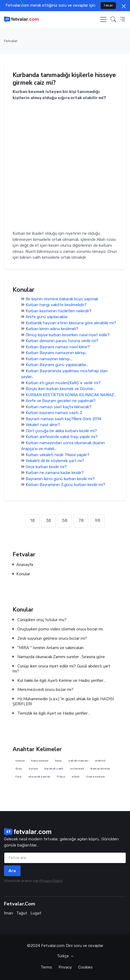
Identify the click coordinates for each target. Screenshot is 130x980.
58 (65, 521)
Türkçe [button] (63, 956)
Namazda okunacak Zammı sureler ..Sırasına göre (59, 657)
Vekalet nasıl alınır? (43, 425)
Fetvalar (11, 41)
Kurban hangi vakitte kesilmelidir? (56, 305)
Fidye (61, 777)
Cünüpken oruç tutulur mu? (40, 620)
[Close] (124, 6)
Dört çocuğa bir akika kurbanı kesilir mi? (61, 431)
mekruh (100, 761)
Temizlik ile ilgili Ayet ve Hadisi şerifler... (51, 713)
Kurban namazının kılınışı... (49, 359)
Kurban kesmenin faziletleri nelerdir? (59, 311)
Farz (19, 777)
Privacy (65, 967)
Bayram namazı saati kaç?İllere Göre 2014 (63, 419)
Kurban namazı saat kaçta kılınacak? (59, 407)
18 (32, 521)
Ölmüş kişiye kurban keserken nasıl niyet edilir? (68, 335)
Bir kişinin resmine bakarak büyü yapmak (62, 299)
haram (34, 769)
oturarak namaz (39, 777)
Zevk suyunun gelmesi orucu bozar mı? (50, 639)
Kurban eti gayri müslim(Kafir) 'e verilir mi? (63, 383)
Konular (21, 574)
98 (97, 521)
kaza (58, 761)
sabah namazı (78, 761)
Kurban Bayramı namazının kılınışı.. (56, 353)
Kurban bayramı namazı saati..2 (54, 413)
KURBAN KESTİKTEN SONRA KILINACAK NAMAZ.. (71, 395)
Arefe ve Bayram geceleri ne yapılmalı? (61, 401)
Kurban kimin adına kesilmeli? (52, 329)
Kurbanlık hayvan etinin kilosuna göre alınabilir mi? (71, 323)
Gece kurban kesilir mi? (46, 467)
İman (9, 913)
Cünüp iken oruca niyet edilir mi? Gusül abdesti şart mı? (61, 669)
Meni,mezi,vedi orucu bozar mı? (43, 690)
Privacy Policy (51, 881)
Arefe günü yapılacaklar (47, 317)
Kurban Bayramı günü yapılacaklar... (57, 365)
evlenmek (77, 769)
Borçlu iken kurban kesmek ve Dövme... (60, 389)
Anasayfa (23, 565)
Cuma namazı (96, 777)
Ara (12, 871)
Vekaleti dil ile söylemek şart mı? (55, 461)
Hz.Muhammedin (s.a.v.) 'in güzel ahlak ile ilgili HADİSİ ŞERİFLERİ (63, 702)
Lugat (36, 913)
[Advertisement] (65, 166)
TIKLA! (108, 5)
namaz (20, 761)
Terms (46, 967)
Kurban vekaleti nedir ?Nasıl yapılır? (58, 455)
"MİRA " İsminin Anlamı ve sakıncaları (48, 648)
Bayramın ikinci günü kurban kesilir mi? (60, 479)
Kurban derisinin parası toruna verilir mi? (62, 341)
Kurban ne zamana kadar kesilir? (55, 473)
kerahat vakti (54, 769)
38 (48, 521)
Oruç (19, 769)
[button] (113, 19)
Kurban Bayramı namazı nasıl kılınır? (58, 347)
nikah (76, 777)
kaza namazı (40, 761)
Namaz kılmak (100, 769)
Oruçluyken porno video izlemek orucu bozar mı (58, 629)
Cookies (85, 967)
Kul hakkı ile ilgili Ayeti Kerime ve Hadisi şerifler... (59, 681)
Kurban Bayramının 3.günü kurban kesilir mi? (65, 485)
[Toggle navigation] (103, 19)
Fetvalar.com (53, 946)
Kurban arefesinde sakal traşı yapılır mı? (62, 437)
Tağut (22, 913)
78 (81, 521)
